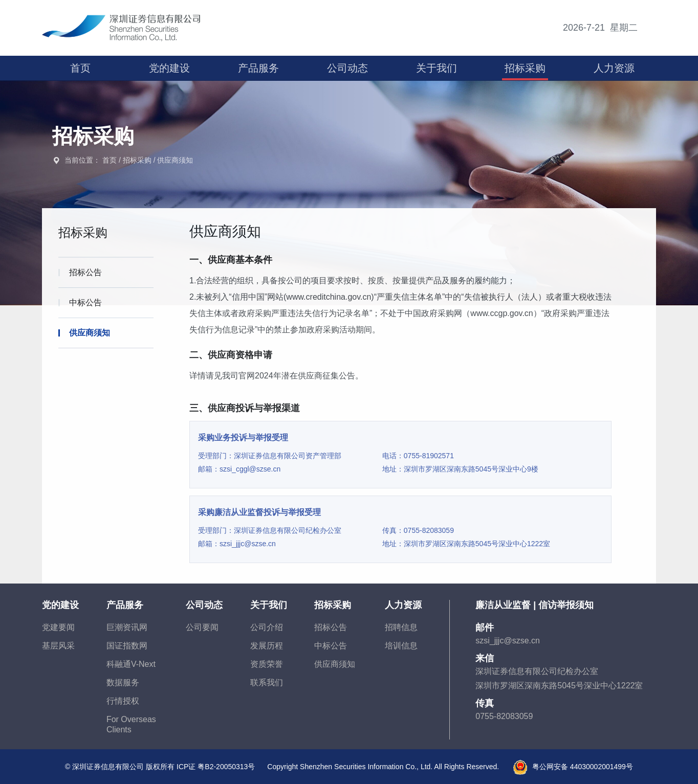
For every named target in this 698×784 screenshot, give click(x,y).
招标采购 (525, 68)
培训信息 (401, 646)
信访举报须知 (566, 605)
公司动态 (347, 68)
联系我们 (267, 682)
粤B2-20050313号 (226, 767)
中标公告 (331, 646)
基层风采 (58, 646)
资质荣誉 (267, 664)
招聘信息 (401, 627)
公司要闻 (202, 627)
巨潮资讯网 (127, 627)
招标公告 (331, 627)
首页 (80, 68)
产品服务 (258, 68)
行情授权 (123, 701)
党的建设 (169, 68)
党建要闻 (58, 627)
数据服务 (123, 682)
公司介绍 (267, 627)
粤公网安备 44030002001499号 (583, 767)
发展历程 (267, 646)
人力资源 (614, 68)
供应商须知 (175, 160)
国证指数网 (127, 646)
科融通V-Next (131, 664)
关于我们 (437, 68)
